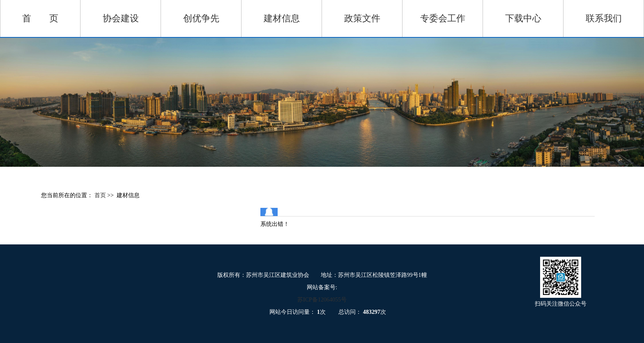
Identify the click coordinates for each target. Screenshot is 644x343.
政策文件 (362, 18)
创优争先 (201, 18)
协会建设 (121, 18)
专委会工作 (443, 18)
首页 (101, 195)
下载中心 (523, 18)
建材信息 (282, 18)
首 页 (40, 18)
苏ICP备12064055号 (322, 300)
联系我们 (604, 18)
